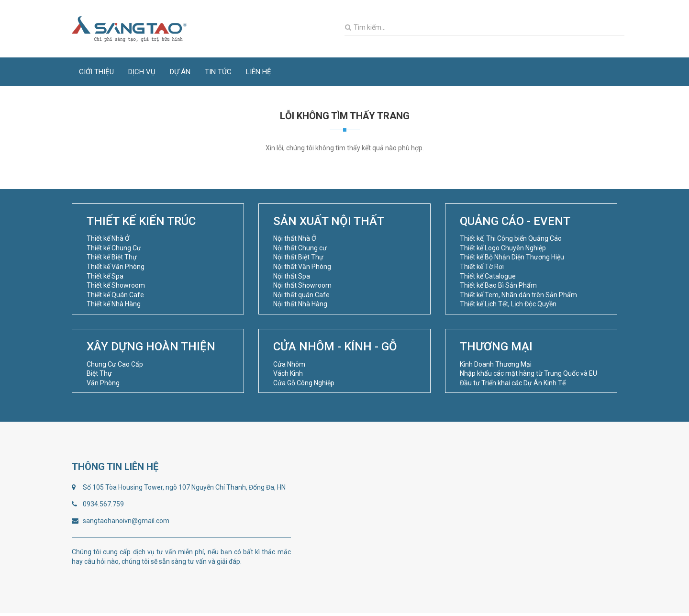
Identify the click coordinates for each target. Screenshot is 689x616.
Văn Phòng (103, 383)
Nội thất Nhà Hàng (300, 304)
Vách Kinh (288, 373)
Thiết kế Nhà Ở (108, 238)
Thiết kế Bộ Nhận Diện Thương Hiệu (512, 257)
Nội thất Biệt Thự (298, 257)
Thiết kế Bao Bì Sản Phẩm (498, 285)
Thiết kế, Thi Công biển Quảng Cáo (511, 238)
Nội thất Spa (292, 276)
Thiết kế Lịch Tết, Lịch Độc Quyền (508, 304)
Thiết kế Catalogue (488, 276)
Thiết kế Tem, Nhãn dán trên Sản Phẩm (518, 295)
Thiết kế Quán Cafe (115, 295)
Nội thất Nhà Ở (295, 238)
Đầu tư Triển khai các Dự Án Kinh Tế (513, 383)
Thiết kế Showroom (116, 285)
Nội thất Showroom (302, 285)
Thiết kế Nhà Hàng (114, 304)
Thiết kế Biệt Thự (112, 257)
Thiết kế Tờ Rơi (482, 267)
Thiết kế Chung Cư (114, 248)
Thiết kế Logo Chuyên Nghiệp (503, 248)
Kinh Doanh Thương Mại (496, 364)
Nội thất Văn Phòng (302, 267)
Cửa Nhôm (289, 364)
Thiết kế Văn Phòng (116, 267)
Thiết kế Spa (105, 276)
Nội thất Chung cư (300, 248)
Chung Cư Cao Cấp (115, 364)
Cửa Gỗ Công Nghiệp (304, 383)
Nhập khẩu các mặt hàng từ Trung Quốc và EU (528, 373)
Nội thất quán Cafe (301, 295)
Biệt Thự (99, 373)
